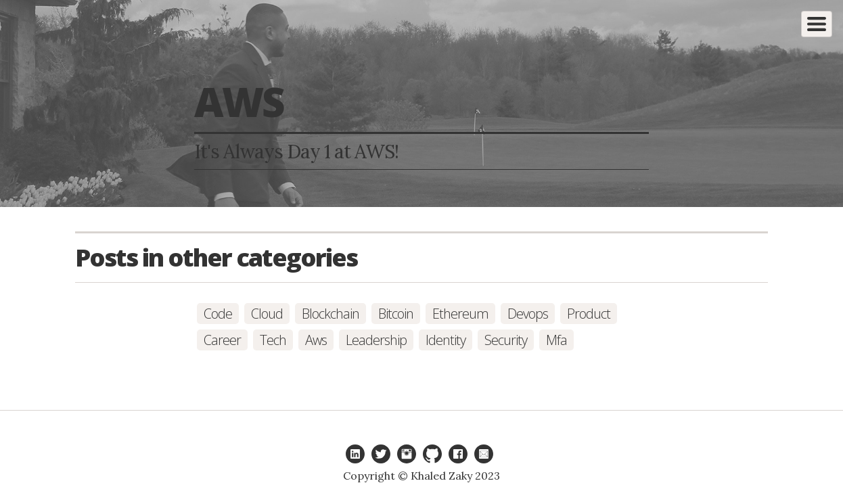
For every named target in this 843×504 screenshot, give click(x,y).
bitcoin (396, 314)
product (589, 314)
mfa (556, 340)
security (506, 340)
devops (528, 314)
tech (273, 340)
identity (446, 340)
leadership (376, 340)
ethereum (460, 314)
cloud (267, 314)
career (222, 340)
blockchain (331, 314)
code (218, 314)
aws (316, 340)
